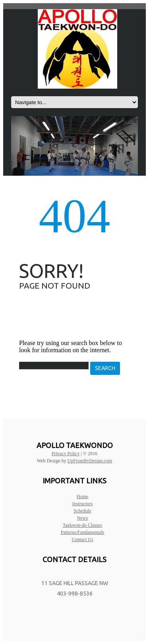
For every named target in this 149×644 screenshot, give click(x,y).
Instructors (82, 504)
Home (82, 497)
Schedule (83, 511)
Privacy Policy (66, 454)
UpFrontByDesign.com (90, 461)
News (82, 518)
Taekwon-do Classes (82, 525)
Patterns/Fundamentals (82, 532)
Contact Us (83, 539)
